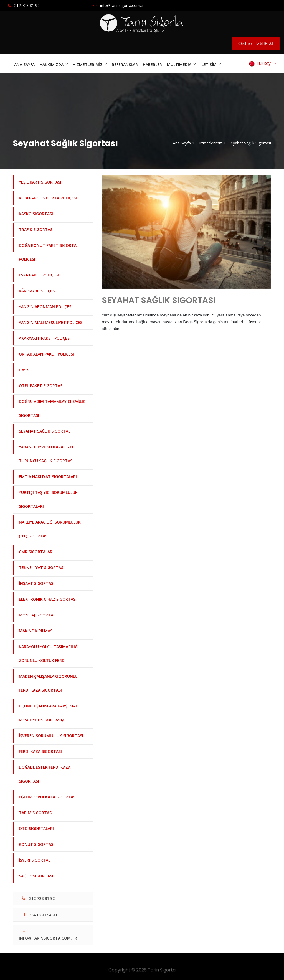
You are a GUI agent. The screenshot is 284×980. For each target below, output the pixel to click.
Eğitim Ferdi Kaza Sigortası (48, 797)
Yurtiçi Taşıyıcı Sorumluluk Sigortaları (48, 499)
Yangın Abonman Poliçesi (46, 307)
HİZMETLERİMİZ (88, 64)
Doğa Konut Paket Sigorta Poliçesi (48, 252)
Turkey (261, 63)
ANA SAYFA (24, 64)
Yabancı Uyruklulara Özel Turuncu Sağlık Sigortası (46, 454)
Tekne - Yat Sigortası (42, 568)
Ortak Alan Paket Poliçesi (46, 354)
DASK (24, 370)
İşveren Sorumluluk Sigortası (51, 736)
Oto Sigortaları (36, 828)
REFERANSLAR (125, 64)
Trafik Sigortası (36, 229)
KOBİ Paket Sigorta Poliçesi (48, 198)
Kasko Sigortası (36, 214)
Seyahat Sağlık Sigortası (250, 143)
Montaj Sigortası (38, 615)
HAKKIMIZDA (52, 64)
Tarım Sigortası (36, 813)
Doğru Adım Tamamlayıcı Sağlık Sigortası (52, 408)
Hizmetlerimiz (210, 143)
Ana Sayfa (182, 143)
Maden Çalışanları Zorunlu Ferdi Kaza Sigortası (48, 683)
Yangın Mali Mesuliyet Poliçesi (51, 322)
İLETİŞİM (209, 64)
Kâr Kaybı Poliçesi (37, 291)
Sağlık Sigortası (36, 876)
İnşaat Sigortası (37, 583)
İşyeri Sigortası (35, 860)
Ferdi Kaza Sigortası (40, 751)
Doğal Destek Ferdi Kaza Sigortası (45, 774)
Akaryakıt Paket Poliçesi (45, 338)
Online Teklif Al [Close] (257, 44)
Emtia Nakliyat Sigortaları (48, 477)
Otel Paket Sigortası (41, 386)
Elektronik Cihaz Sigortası (48, 599)
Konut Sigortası (37, 844)
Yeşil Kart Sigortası (40, 182)
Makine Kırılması (36, 631)
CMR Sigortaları (36, 552)
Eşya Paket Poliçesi (39, 275)
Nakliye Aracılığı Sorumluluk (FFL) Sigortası (50, 529)
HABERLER (152, 64)
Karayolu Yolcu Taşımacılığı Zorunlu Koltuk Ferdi (49, 653)
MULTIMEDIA (179, 64)
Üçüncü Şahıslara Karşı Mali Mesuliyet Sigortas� (49, 713)
